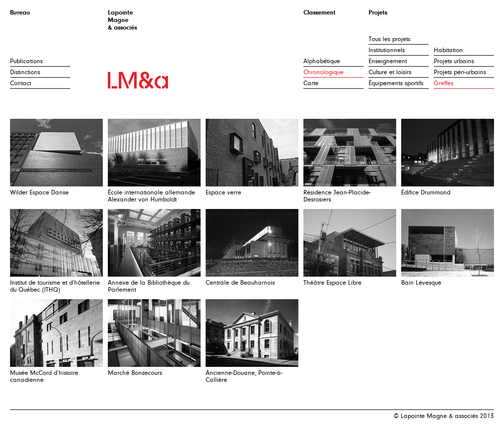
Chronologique (323, 72)
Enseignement (388, 61)
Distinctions (25, 72)
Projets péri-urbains (460, 72)
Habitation (448, 50)
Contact (21, 83)
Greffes (444, 83)
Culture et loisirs (390, 72)
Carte (311, 83)
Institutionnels (387, 50)
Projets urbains (454, 61)
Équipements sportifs (396, 83)
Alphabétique (322, 61)
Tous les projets (389, 39)
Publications (26, 61)
